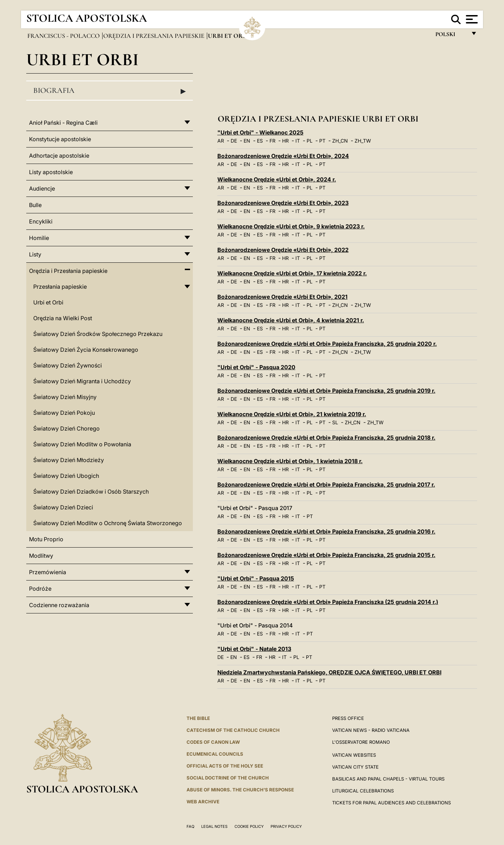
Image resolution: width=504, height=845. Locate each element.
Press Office (348, 718)
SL (335, 422)
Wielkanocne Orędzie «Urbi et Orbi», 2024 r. (277, 179)
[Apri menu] (471, 19)
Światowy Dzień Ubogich (66, 476)
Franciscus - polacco (64, 36)
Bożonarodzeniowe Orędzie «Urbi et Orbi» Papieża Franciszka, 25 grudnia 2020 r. (327, 344)
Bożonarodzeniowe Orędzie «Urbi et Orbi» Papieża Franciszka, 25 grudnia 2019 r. (326, 391)
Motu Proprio (46, 539)
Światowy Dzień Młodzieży (69, 460)
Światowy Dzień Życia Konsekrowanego (86, 350)
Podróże (40, 589)
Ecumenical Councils (215, 754)
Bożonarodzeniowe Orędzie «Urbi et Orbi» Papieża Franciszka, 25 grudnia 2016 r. (326, 531)
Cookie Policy (249, 826)
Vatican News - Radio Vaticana (371, 730)
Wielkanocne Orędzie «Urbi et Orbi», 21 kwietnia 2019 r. (292, 414)
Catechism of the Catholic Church (233, 730)
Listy (35, 254)
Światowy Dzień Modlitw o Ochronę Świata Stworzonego (108, 523)
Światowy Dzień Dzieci (63, 507)
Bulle (35, 205)
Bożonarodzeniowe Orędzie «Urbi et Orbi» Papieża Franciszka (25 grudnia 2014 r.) (328, 602)
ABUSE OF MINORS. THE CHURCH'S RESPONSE (240, 790)
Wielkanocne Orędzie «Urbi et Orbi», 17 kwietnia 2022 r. (292, 273)
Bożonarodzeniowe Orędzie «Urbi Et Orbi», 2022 (283, 250)
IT (298, 141)
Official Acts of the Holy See (225, 766)
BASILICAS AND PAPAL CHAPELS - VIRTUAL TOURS (388, 779)
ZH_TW (363, 141)
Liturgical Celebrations (363, 791)
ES (260, 141)
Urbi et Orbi (48, 302)
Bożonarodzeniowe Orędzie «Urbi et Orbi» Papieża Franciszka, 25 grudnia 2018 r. (326, 438)
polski (451, 36)
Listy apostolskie (51, 172)
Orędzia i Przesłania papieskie (155, 36)
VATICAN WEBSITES (354, 755)
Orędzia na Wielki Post (63, 318)
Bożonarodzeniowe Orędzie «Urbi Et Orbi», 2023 (283, 203)
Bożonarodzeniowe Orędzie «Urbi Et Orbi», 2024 (283, 156)
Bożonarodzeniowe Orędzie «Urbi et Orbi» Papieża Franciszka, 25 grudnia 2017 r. (326, 485)
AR (221, 141)
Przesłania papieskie (60, 287)
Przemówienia (48, 572)
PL (310, 141)
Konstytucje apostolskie (60, 139)
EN (247, 141)
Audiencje (42, 188)
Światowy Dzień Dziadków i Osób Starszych (91, 492)
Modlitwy (41, 556)
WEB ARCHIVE (203, 802)
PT (322, 141)
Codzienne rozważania (59, 605)
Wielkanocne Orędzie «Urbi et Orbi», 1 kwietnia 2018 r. (290, 461)
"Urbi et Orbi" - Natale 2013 (254, 649)
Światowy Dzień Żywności (68, 365)
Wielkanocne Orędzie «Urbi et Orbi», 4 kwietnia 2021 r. (291, 320)
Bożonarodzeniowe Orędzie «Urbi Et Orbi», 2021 (282, 297)
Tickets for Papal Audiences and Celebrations (391, 803)
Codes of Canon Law (213, 742)
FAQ (190, 826)
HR (285, 141)
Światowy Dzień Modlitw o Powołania (82, 444)
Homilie (39, 238)
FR (272, 141)
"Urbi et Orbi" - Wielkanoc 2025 (260, 132)
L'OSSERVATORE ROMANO (361, 742)
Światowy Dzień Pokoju (64, 413)
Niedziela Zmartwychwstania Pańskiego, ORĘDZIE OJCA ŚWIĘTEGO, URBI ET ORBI (329, 672)
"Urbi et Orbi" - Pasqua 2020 (256, 367)
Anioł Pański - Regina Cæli (63, 123)
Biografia (110, 91)
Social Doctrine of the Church (228, 778)
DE (234, 141)
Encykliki (41, 221)
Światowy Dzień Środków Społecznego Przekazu (98, 334)
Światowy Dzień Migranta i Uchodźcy (82, 381)
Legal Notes (214, 826)
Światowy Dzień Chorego (66, 428)
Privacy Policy (286, 826)
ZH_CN (340, 141)
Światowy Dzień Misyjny (65, 397)
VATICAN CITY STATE (355, 767)
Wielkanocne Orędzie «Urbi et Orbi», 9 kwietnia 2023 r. (291, 226)
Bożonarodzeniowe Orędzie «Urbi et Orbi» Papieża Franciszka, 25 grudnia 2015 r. (326, 555)
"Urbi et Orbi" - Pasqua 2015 (256, 578)
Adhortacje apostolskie (59, 156)
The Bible (198, 718)
